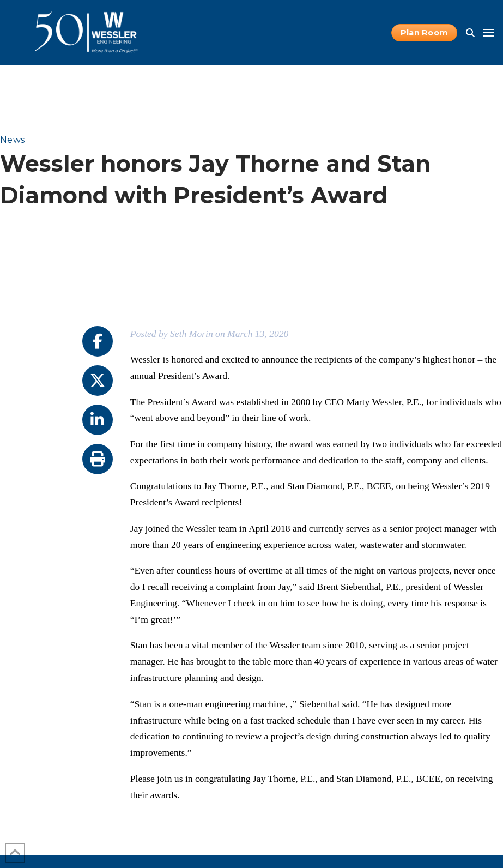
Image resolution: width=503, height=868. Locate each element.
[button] (470, 33)
